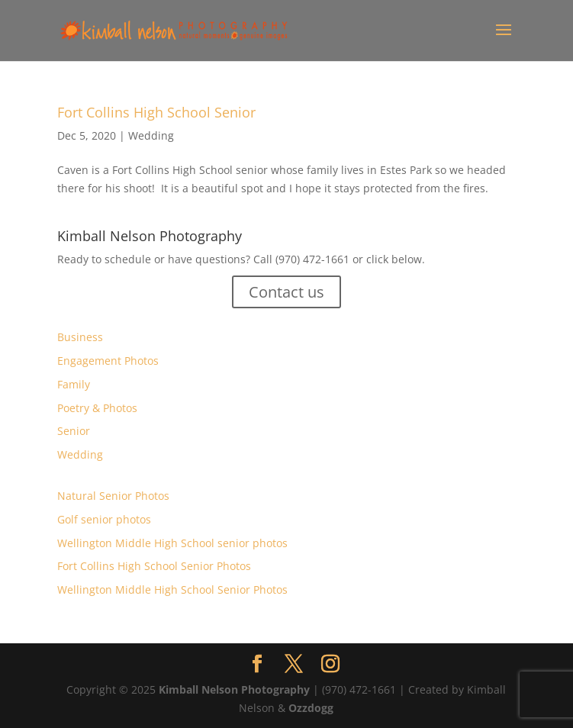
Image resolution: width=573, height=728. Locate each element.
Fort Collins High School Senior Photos (154, 566)
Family (74, 384)
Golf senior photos (104, 519)
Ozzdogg (311, 708)
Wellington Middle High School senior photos (172, 543)
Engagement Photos (108, 361)
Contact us (286, 292)
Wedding (151, 135)
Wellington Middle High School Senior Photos (172, 589)
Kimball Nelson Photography (234, 689)
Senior (74, 431)
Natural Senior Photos (113, 496)
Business (80, 337)
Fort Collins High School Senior (156, 112)
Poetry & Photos (97, 408)
